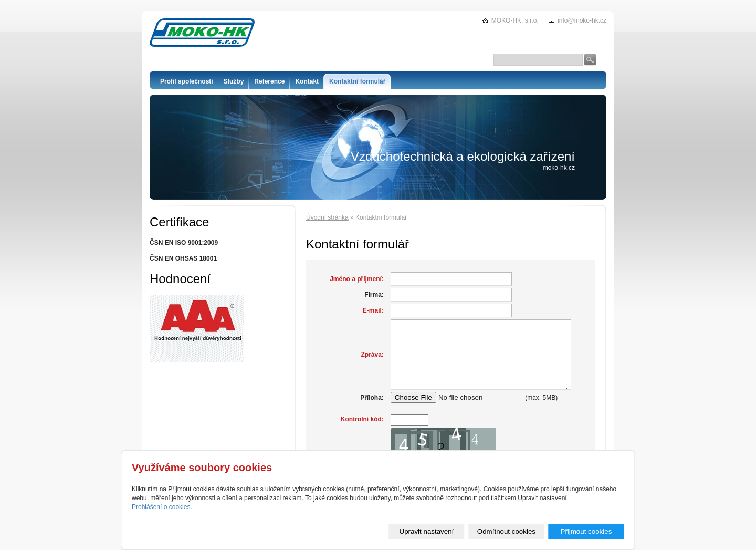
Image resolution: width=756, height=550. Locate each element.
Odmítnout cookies (506, 531)
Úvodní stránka (327, 217)
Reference (269, 81)
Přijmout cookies (586, 531)
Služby (234, 81)
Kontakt (307, 81)
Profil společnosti (187, 81)
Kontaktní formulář (357, 81)
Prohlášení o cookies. (162, 507)
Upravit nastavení (427, 531)
